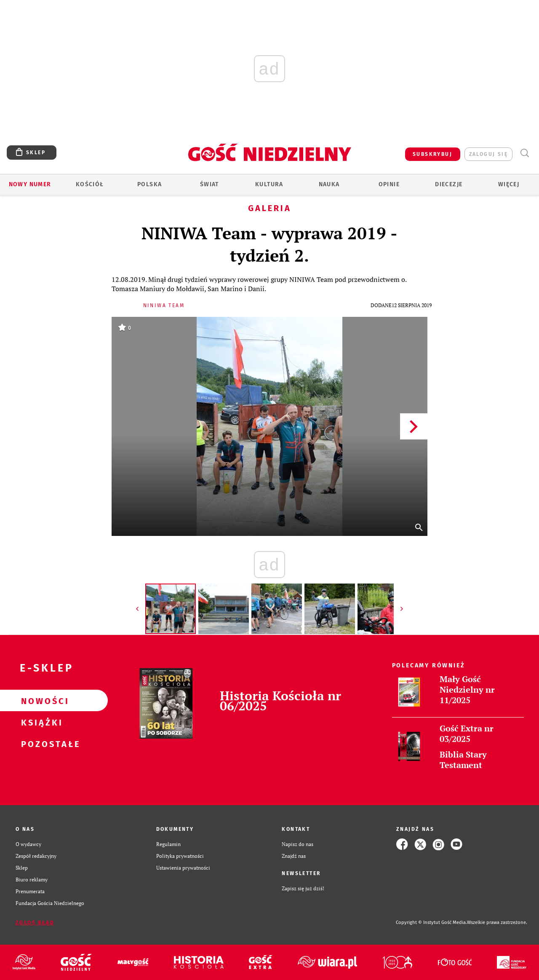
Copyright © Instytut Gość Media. (431, 922)
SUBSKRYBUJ (432, 154)
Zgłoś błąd (35, 923)
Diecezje (449, 184)
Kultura (269, 184)
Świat (209, 184)
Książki (40, 722)
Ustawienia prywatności (183, 868)
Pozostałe (40, 744)
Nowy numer (30, 184)
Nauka (329, 184)
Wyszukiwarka (524, 153)
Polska (149, 184)
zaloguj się (488, 154)
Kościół (90, 184)
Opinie (389, 184)
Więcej (509, 184)
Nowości (40, 701)
